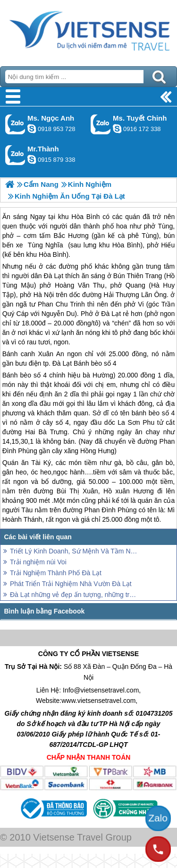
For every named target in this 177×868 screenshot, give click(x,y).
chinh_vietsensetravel (117, 129)
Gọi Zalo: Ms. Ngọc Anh (15, 124)
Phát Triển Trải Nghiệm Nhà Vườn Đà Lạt (71, 584)
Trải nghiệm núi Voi (38, 562)
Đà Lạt (62, 363)
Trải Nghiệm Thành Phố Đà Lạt (56, 573)
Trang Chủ (88, 31)
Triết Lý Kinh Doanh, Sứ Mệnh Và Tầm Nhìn (74, 551)
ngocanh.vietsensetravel (32, 129)
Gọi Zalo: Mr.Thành (15, 155)
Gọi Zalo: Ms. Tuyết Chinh (101, 124)
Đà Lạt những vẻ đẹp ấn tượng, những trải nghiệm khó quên (74, 595)
